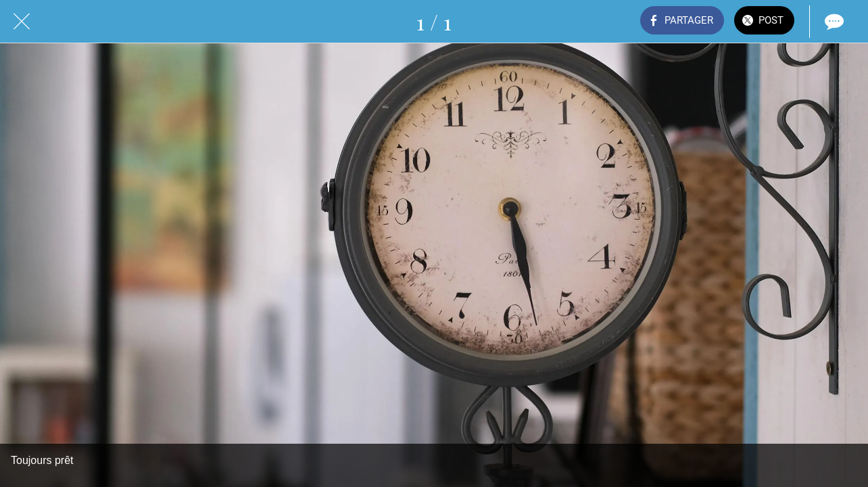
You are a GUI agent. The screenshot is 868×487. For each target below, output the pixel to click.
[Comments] (833, 22)
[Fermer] (22, 22)
